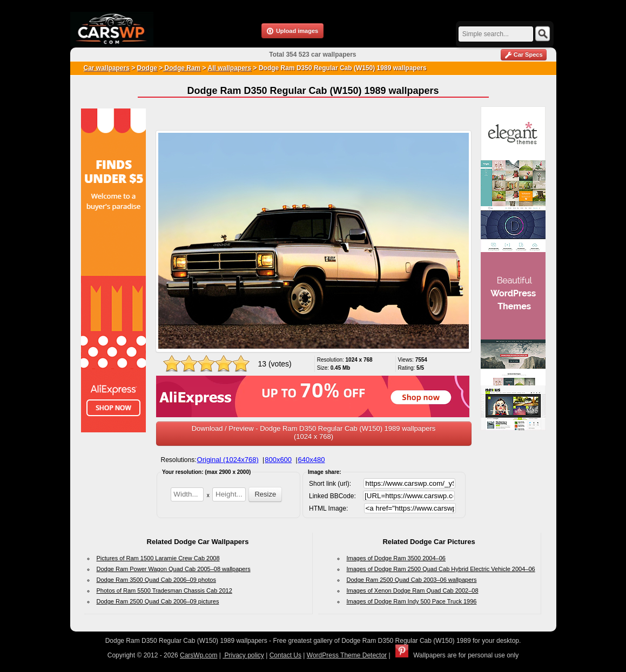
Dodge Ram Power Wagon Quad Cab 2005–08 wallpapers (174, 569)
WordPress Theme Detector (347, 655)
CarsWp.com (198, 655)
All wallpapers (230, 68)
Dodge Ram (181, 68)
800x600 (278, 460)
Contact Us (285, 655)
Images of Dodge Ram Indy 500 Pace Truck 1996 (412, 601)
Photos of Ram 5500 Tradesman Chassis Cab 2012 (164, 590)
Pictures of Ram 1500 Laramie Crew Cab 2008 (158, 558)
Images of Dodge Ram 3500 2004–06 (396, 558)
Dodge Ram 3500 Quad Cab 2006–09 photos (156, 580)
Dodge (147, 68)
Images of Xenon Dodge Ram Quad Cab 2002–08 (413, 590)
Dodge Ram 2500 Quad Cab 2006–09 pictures (158, 601)
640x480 (312, 460)
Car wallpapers (107, 68)
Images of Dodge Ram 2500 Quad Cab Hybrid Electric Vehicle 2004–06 (441, 569)
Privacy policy (243, 655)
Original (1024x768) (228, 460)
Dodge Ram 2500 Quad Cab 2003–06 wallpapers (412, 580)
